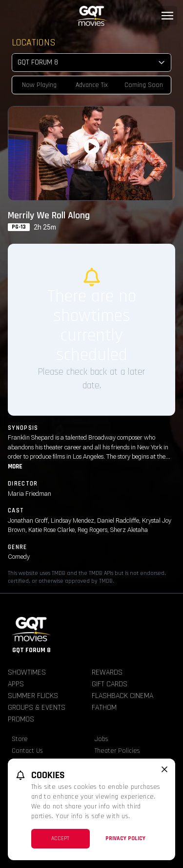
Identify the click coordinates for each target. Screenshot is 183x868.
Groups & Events (37, 708)
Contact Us (27, 751)
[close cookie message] (164, 769)
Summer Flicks (33, 696)
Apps (16, 684)
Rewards (107, 672)
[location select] (91, 63)
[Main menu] (167, 16)
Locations (34, 42)
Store (20, 739)
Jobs (102, 739)
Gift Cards (110, 684)
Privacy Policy (125, 838)
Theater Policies (117, 751)
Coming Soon (144, 85)
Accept (60, 838)
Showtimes (27, 672)
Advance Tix (92, 85)
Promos (21, 719)
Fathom (104, 708)
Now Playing (39, 85)
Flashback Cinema (122, 696)
